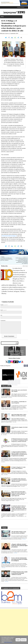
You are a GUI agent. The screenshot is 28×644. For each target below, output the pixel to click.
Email (4, 310)
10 (8, 381)
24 (15, 382)
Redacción (4, 266)
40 (13, 385)
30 (11, 384)
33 (15, 384)
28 (8, 384)
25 (17, 382)
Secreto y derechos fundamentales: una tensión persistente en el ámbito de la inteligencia (19, 559)
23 (14, 382)
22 (13, 382)
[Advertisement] (14, 623)
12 (11, 381)
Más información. (8, 642)
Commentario (3, 321)
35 (18, 384)
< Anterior (2, 257)
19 (8, 382)
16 (17, 381)
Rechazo (24, 640)
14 (14, 381)
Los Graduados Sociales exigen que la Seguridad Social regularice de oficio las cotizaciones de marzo (19, 480)
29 (10, 384)
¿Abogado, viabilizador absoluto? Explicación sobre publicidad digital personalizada (19, 546)
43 (17, 385)
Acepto (18, 640)
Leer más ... (10, 397)
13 (13, 381)
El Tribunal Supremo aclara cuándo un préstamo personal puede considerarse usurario (19, 573)
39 (11, 385)
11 (10, 381)
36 (20, 384)
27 (20, 382)
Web (1, 315)
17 (18, 381)
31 (13, 384)
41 (14, 385)
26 (18, 382)
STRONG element (21, 7)
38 (10, 385)
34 (17, 384)
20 (10, 382)
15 (15, 381)
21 (11, 382)
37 (8, 385)
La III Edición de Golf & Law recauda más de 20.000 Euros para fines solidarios (6, 259)
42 (15, 385)
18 (20, 381)
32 (14, 384)
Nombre (4, 305)
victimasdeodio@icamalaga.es (9, 236)
